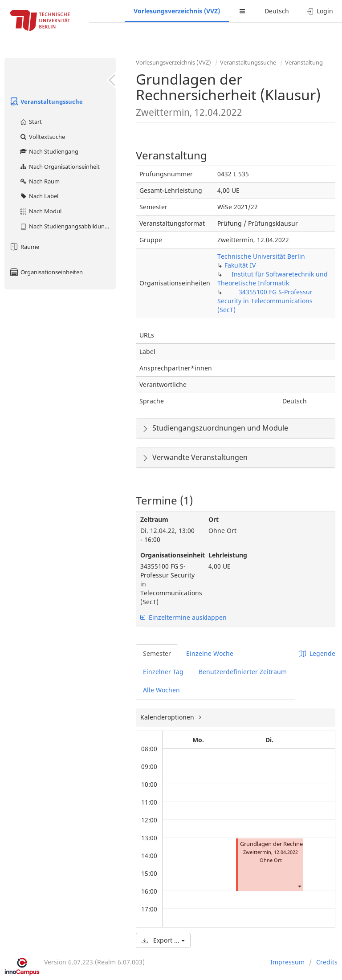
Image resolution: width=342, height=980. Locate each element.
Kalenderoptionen (168, 717)
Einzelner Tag (163, 672)
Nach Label (39, 196)
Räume (24, 247)
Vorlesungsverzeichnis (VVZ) (177, 11)
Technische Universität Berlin (261, 256)
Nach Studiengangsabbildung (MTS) (67, 226)
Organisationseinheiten (46, 272)
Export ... (163, 940)
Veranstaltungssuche (46, 102)
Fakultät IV (240, 265)
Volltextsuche (42, 137)
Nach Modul (40, 211)
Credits (327, 962)
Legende (317, 653)
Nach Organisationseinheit (59, 167)
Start (31, 122)
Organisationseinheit (168, 555)
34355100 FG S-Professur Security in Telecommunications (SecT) (265, 301)
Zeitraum (154, 519)
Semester (157, 653)
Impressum (287, 962)
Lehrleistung (228, 555)
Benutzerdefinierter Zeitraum (243, 672)
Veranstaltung (304, 62)
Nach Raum (39, 181)
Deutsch (277, 11)
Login (320, 11)
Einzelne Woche (210, 653)
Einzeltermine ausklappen (183, 617)
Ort (214, 519)
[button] (299, 886)
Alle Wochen (161, 690)
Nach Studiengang (49, 151)
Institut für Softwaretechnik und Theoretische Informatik (273, 279)
